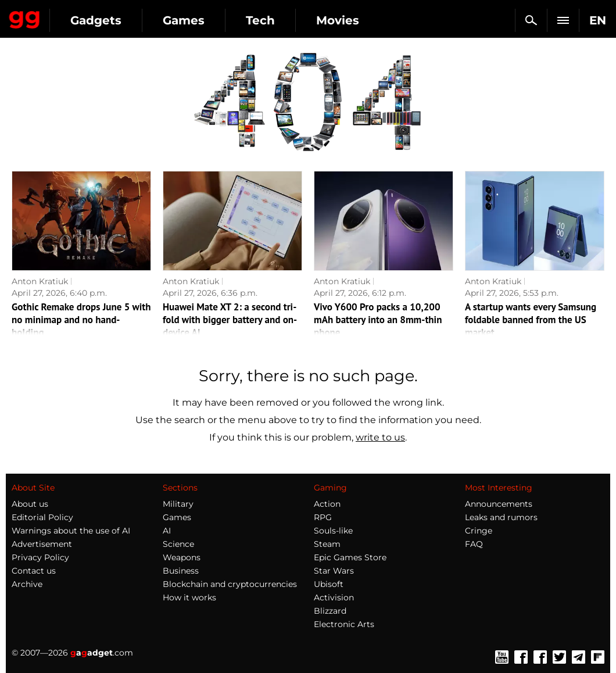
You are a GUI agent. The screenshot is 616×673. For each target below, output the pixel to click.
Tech (260, 20)
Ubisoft (329, 584)
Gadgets (96, 20)
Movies (338, 20)
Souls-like (333, 531)
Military (178, 504)
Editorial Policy (42, 517)
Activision (334, 597)
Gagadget (25, 17)
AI (167, 531)
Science (178, 544)
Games (184, 20)
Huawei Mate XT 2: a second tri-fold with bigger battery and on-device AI (230, 320)
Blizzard (330, 611)
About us (30, 504)
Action (327, 504)
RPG (323, 517)
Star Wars (334, 571)
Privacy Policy (40, 557)
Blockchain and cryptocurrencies (230, 584)
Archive (27, 584)
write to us (380, 437)
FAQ (474, 544)
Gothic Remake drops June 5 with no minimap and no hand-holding (81, 320)
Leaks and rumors (501, 517)
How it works (189, 597)
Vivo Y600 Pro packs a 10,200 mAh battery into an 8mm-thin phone (378, 320)
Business (181, 571)
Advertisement (42, 544)
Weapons (182, 557)
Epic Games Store (350, 557)
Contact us (34, 571)
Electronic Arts (344, 624)
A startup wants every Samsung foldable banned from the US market (531, 320)
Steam (327, 544)
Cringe (479, 531)
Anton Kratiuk (40, 281)
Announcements (499, 504)
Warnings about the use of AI (71, 531)
